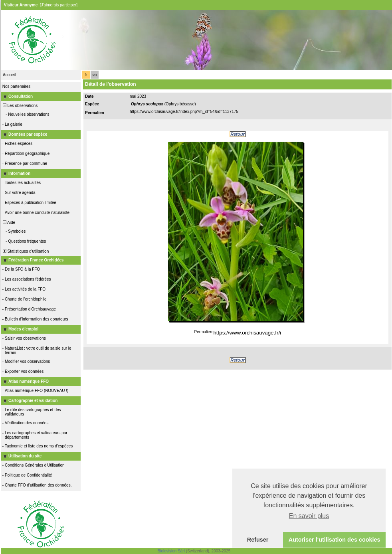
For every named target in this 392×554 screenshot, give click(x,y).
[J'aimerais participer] (59, 5)
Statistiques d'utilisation (25, 251)
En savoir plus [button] (309, 516)
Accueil (9, 75)
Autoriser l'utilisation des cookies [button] (335, 540)
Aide (8, 223)
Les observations (20, 106)
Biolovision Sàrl (171, 551)
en (95, 75)
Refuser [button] (258, 540)
